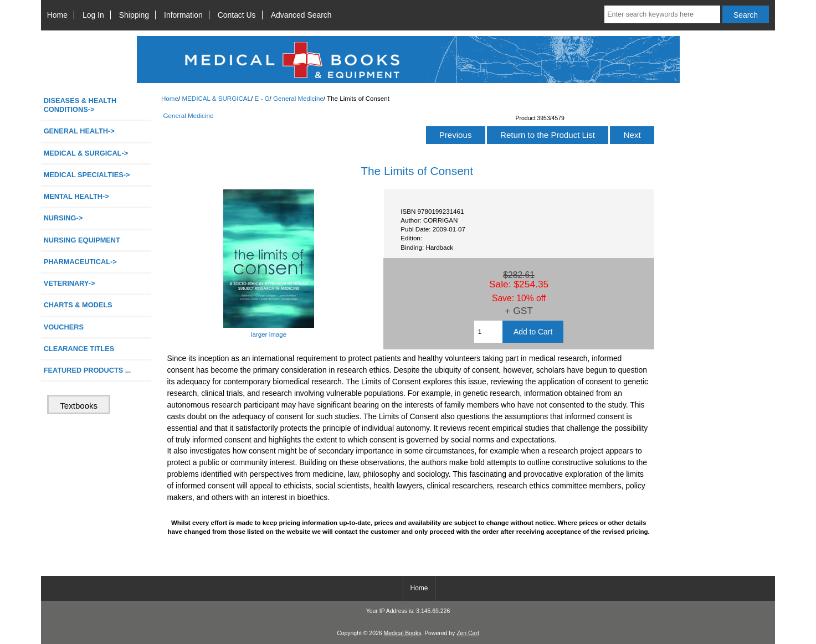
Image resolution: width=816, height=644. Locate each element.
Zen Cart (468, 633)
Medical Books (402, 633)
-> (86, 153)
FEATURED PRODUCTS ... (88, 370)
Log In (93, 15)
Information (183, 15)
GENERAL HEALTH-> (79, 131)
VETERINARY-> (70, 283)
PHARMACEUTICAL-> (80, 262)
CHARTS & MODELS (78, 305)
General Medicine (298, 98)
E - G (262, 98)
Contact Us (237, 15)
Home (57, 15)
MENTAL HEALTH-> (76, 196)
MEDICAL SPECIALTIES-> (87, 175)
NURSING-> (63, 218)
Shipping (134, 15)
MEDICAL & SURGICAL (216, 98)
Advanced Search (301, 15)
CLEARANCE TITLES (79, 349)
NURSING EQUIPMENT (82, 240)
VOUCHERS (64, 327)
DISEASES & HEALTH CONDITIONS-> (80, 105)
